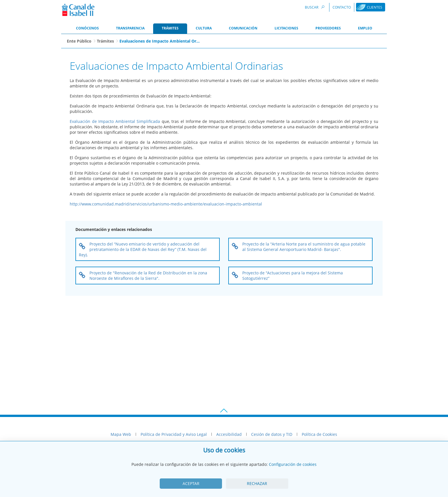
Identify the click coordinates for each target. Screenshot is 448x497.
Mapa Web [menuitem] (121, 434)
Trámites (105, 41)
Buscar (315, 7)
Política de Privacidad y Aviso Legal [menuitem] (174, 434)
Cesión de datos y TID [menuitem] (272, 434)
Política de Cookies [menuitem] (319, 434)
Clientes (375, 7)
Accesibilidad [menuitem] (229, 434)
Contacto (342, 7)
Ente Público (79, 41)
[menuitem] (87, 29)
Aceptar (191, 483)
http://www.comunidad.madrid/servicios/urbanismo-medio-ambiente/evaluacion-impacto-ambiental (166, 204)
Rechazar (257, 483)
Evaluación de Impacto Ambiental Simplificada (115, 121)
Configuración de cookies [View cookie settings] (293, 464)
